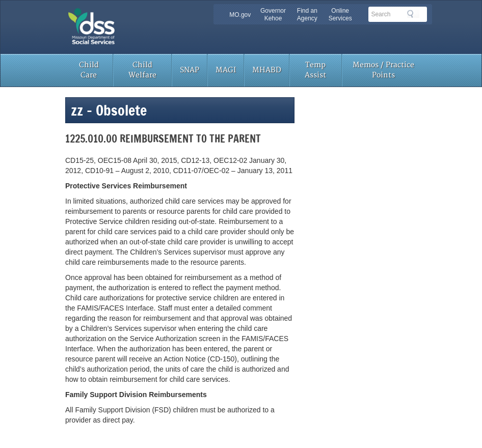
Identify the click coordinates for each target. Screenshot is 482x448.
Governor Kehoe (273, 15)
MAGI (226, 70)
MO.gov (240, 15)
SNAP (190, 70)
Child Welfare (142, 70)
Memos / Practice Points (383, 70)
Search (413, 14)
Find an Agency (307, 15)
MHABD (267, 70)
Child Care (89, 70)
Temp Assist (315, 70)
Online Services (340, 15)
